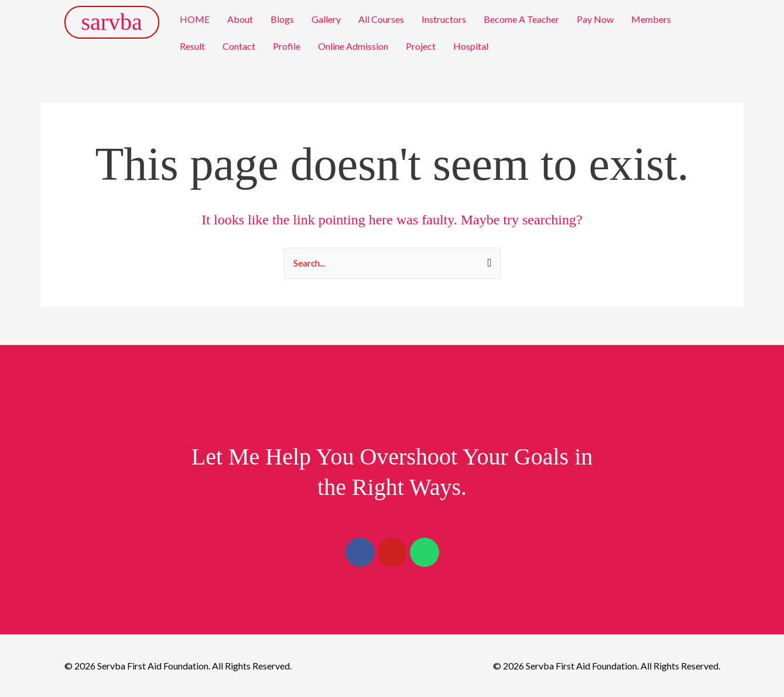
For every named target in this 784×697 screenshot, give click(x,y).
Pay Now (595, 19)
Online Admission (353, 46)
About (240, 19)
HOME (195, 19)
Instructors (444, 19)
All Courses (381, 19)
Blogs (282, 19)
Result (192, 46)
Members (651, 19)
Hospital (471, 46)
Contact (239, 46)
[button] (654, 19)
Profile (287, 46)
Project (421, 46)
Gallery (326, 19)
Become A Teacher (521, 19)
